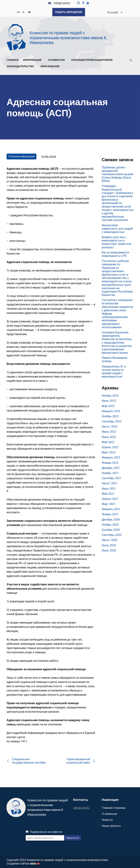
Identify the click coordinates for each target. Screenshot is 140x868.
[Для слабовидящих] (29, 11)
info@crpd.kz (59, 3)
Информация (33, 59)
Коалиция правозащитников (92, 59)
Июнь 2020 (109, 550)
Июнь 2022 (109, 436)
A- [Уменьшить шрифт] (24, 11)
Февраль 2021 (111, 508)
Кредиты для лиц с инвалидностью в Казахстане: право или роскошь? (116, 242)
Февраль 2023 (111, 410)
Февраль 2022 (111, 457)
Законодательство (21, 66)
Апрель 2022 (110, 447)
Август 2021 (109, 483)
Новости (107, 819)
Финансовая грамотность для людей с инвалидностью (117, 228)
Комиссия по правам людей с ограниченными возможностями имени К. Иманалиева (69, 37)
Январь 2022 (110, 462)
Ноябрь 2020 (110, 524)
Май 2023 (108, 405)
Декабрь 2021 (111, 467)
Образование (51, 66)
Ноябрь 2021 (110, 472)
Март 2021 (109, 503)
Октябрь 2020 (111, 529)
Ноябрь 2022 (110, 416)
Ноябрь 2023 (110, 395)
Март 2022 (109, 452)
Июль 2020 (109, 545)
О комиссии (57, 59)
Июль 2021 (109, 488)
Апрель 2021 (110, 498)
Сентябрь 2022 (112, 421)
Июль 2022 (109, 431)
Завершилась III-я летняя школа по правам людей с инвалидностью (114, 371)
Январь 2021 (110, 514)
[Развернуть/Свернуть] (42, 60)
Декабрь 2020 (111, 519)
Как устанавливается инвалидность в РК (115, 253)
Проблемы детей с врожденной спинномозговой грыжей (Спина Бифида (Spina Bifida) (117, 173)
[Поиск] (131, 60)
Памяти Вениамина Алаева (114, 359)
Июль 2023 (109, 400)
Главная (13, 59)
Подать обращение (69, 12)
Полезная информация (21, 156)
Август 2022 (109, 426)
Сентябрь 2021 (112, 478)
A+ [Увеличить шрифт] (18, 11)
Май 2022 (108, 441)
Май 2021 (108, 493)
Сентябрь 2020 (112, 534)
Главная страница (113, 807)
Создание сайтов (18, 863)
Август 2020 (109, 539)
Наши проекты (111, 825)
